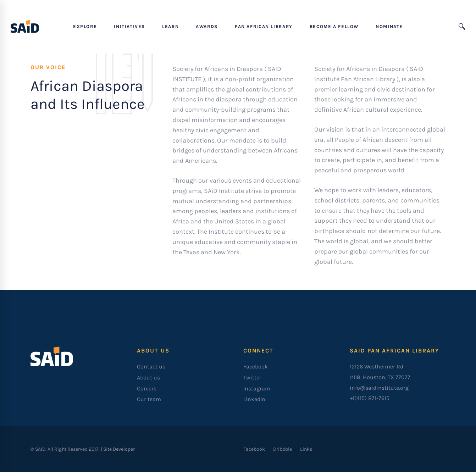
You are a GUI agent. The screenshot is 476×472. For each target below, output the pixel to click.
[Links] (306, 449)
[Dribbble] (283, 449)
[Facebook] (254, 449)
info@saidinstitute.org (379, 388)
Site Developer (119, 449)
